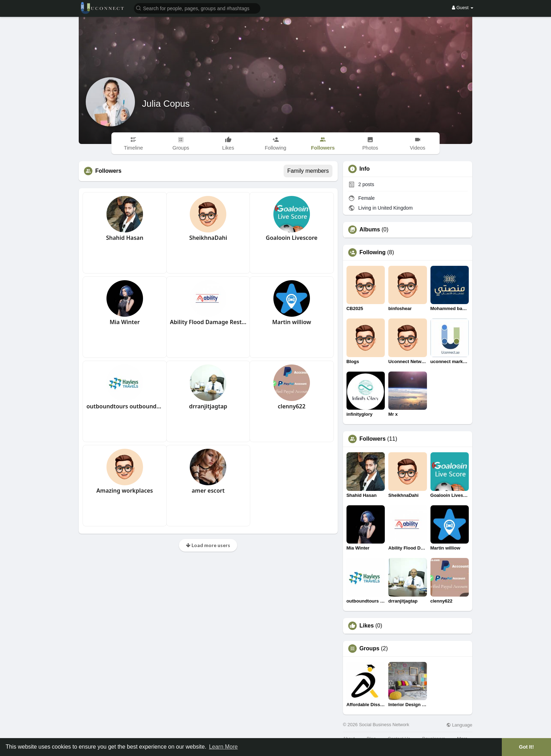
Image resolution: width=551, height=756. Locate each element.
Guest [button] (463, 8)
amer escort (208, 491)
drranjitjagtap (208, 406)
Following (373, 252)
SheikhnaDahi (208, 238)
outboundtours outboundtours (125, 406)
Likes (367, 626)
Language (459, 725)
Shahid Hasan (125, 238)
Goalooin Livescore (291, 238)
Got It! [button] (526, 747)
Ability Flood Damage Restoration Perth (208, 322)
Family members (308, 171)
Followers (373, 439)
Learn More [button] (223, 747)
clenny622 (292, 406)
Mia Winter (125, 322)
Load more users (208, 545)
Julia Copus (166, 104)
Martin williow (291, 322)
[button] (197, 8)
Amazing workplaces (125, 491)
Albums (370, 230)
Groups (370, 649)
